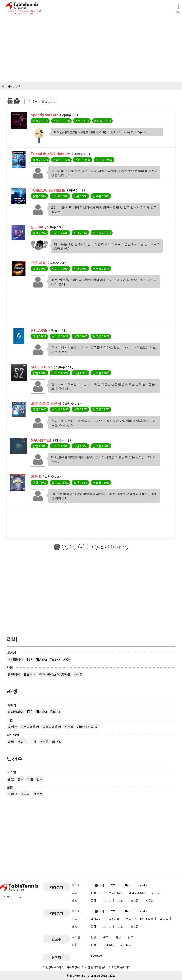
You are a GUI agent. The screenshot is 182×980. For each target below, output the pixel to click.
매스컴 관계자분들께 (94, 967)
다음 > (102, 547)
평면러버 (14, 674)
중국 (20, 779)
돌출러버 (30, 674)
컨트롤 (44, 741)
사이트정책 (73, 967)
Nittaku (41, 659)
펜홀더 (25, 794)
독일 (30, 779)
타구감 (57, 741)
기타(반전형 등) (88, 726)
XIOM (67, 659)
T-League (96, 955)
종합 (11, 741)
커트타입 (126, 945)
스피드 (22, 741)
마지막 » (120, 547)
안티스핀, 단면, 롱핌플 (140, 919)
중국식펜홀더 (52, 726)
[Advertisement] (91, 49)
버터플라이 (16, 659)
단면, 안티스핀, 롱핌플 (55, 674)
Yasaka (55, 659)
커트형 (38, 794)
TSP (29, 659)
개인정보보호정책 (54, 967)
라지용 (78, 674)
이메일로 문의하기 (120, 967)
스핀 (33, 741)
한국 (39, 779)
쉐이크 (12, 726)
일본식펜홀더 (30, 726)
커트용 (69, 726)
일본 (11, 779)
